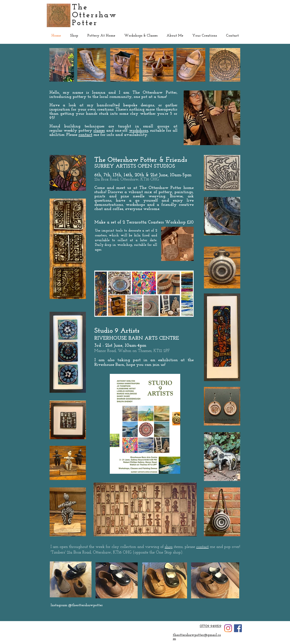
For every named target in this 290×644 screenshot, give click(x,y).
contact (85, 135)
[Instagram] (228, 628)
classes (99, 131)
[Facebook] (238, 628)
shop (169, 547)
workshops (139, 131)
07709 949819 (211, 626)
